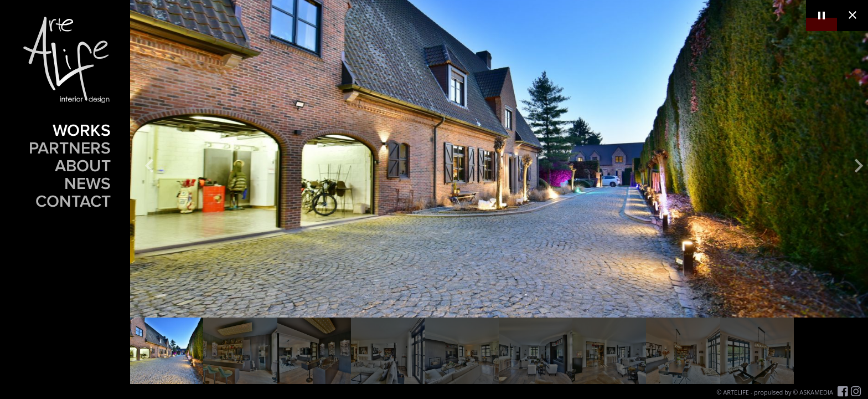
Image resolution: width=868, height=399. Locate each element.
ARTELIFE (736, 392)
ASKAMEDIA (816, 392)
